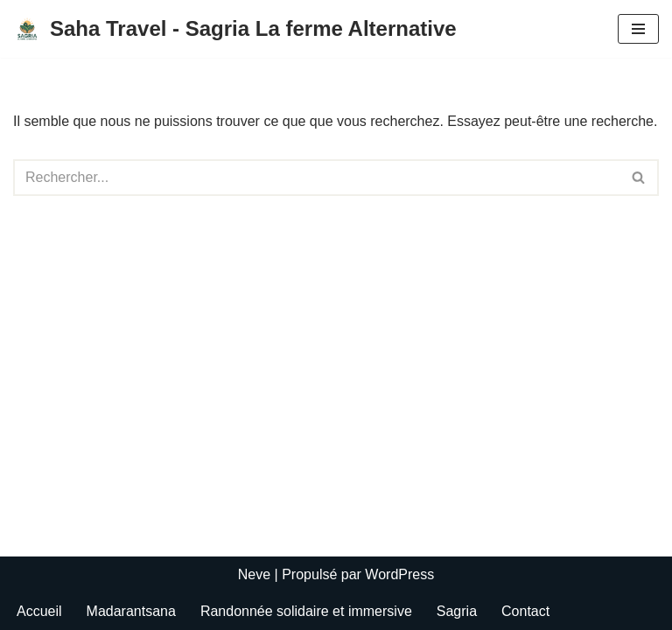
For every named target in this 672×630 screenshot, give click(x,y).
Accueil (39, 611)
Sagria (457, 611)
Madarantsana (131, 611)
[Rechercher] (316, 178)
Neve (254, 574)
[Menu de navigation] (638, 29)
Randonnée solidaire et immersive (306, 611)
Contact (525, 611)
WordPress (399, 574)
